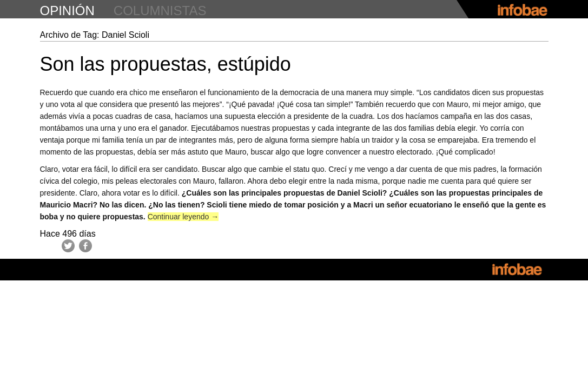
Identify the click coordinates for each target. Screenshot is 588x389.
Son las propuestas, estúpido (166, 64)
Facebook (85, 246)
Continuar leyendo (183, 217)
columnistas (160, 11)
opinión (67, 11)
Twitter (68, 246)
